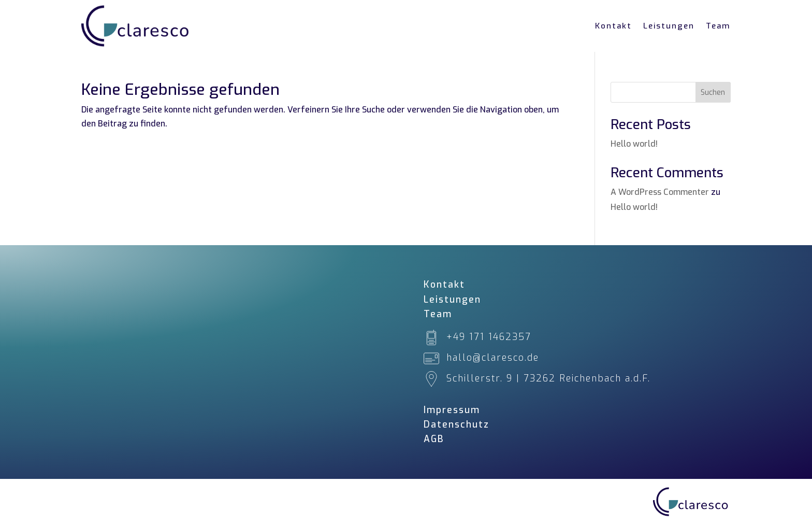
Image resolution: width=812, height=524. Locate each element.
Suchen (713, 93)
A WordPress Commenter (660, 192)
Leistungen (669, 26)
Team (718, 26)
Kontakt (613, 26)
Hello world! (634, 144)
